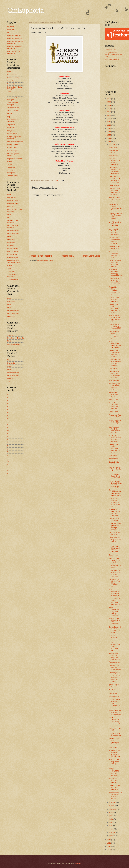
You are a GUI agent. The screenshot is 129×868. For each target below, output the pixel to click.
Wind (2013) (113, 693)
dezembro (113, 144)
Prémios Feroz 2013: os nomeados (114, 300)
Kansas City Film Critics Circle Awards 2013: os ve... (115, 387)
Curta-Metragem (13, 81)
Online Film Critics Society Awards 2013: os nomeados (115, 573)
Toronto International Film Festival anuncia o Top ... (115, 721)
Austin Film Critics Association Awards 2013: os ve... (115, 255)
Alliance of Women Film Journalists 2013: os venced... (115, 216)
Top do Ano (11, 168)
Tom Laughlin (113, 455)
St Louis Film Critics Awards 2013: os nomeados (115, 549)
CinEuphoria (26, 10)
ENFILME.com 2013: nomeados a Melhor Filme (114, 741)
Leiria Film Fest (110, 50)
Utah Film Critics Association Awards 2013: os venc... (114, 191)
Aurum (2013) (114, 400)
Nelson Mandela (114, 697)
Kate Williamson (114, 690)
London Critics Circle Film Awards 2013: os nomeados (114, 281)
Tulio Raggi (113, 747)
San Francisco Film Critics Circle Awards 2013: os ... (114, 374)
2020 (109, 119)
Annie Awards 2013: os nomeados (114, 781)
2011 (109, 843)
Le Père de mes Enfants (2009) (115, 734)
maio (111, 822)
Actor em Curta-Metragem (13, 99)
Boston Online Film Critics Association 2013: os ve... (114, 656)
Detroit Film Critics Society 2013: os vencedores (115, 422)
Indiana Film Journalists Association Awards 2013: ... (115, 272)
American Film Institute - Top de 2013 (114, 560)
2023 (109, 109)
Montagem (11, 128)
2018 (109, 125)
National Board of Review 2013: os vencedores (115, 712)
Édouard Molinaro (115, 662)
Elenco (10, 114)
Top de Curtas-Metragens (12, 172)
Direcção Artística (13, 145)
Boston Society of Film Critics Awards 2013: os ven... (115, 630)
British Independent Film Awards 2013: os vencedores (114, 611)
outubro (112, 806)
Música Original (13, 134)
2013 (109, 142)
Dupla (9, 117)
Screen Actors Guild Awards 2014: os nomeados (114, 512)
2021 (109, 115)
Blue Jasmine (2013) (113, 151)
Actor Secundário (13, 108)
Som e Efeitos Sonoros (15, 142)
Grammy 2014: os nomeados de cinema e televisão (115, 526)
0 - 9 (9, 473)
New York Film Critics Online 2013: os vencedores (114, 621)
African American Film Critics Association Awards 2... (115, 406)
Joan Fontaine (114, 380)
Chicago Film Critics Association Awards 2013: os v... (114, 308)
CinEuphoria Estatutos (15, 35)
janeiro (112, 835)
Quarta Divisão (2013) (114, 463)
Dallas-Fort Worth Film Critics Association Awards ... (115, 263)
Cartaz (10, 162)
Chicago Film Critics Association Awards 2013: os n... (114, 448)
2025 (109, 102)
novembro (113, 802)
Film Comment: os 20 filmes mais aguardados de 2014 (115, 318)
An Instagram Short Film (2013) (113, 394)
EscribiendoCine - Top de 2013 (115, 248)
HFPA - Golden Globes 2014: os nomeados (114, 476)
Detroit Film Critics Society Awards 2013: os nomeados (115, 540)
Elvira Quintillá (114, 185)
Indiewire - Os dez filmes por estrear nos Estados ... (115, 679)
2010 (109, 846)
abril (111, 826)
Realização (11, 84)
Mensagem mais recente (41, 256)
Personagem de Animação (13, 121)
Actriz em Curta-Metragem (13, 104)
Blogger (78, 863)
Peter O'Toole (114, 412)
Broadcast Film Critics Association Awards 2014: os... (114, 335)
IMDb (9, 32)
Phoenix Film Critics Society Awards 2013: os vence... (115, 241)
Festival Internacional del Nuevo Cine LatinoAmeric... (115, 345)
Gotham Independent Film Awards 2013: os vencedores (114, 772)
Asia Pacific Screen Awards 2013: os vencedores (115, 439)
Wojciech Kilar (114, 155)
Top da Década (13, 176)
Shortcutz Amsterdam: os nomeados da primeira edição (115, 493)
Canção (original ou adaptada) (14, 138)
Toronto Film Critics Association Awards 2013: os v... (114, 291)
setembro (113, 809)
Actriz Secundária (13, 111)
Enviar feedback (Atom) (45, 261)
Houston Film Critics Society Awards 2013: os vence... (115, 353)
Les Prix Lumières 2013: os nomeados (115, 224)
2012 (109, 840)
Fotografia (11, 131)
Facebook (11, 26)
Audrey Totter (113, 459)
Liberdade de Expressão (16, 338)
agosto (112, 812)
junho (111, 819)
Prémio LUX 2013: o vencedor (115, 519)
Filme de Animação (14, 78)
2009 (109, 850)
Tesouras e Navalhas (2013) (113, 638)
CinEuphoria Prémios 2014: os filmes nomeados (115, 162)
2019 (109, 122)
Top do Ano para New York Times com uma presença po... (115, 484)
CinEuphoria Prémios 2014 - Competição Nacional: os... (115, 170)
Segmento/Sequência (15, 159)
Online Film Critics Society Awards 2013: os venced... (115, 362)
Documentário (12, 75)
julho (111, 816)
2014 (109, 138)
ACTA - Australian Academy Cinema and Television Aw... (115, 753)
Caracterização (13, 151)
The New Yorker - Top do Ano (115, 533)
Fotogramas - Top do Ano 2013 (115, 416)
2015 (109, 135)
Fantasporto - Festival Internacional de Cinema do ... (115, 207)
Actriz (9, 95)
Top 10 (10, 381)
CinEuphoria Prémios (15, 38)
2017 (109, 128)
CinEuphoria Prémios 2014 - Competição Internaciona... (115, 179)
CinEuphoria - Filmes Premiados (15, 47)
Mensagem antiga (92, 256)
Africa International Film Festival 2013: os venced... (115, 796)
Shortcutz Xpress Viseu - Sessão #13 (115, 469)
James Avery (113, 147)
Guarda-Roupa (12, 148)
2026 (109, 99)
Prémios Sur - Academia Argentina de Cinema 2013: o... (115, 502)
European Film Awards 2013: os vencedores (115, 667)
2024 (109, 105)
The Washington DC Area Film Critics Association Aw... (114, 583)
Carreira (10, 335)
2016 (109, 132)
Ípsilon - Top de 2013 (114, 686)
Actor (9, 92)
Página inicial (68, 256)
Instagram (11, 29)
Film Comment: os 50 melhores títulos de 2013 (115, 326)
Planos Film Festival (112, 59)
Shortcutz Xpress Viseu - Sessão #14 (115, 199)
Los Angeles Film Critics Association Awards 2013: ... (115, 601)
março (112, 829)
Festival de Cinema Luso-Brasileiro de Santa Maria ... (115, 593)
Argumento (11, 125)
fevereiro (112, 832)
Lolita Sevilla (113, 368)
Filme (9, 72)
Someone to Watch (14, 344)
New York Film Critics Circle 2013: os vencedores (114, 762)
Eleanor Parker (114, 555)
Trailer (10, 165)
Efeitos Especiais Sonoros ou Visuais (14, 261)
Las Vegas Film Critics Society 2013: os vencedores (115, 232)
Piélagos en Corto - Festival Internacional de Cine (113, 55)
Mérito (10, 341)
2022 (109, 112)
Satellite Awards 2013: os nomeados (114, 788)
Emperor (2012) (114, 673)
